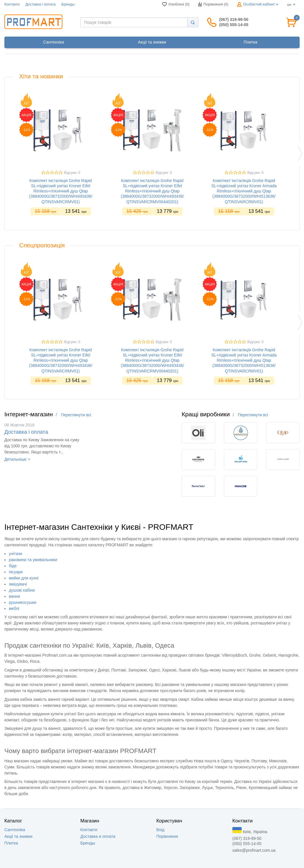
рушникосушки (22, 602)
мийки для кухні (23, 578)
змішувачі (18, 584)
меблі (14, 608)
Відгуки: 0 (72, 173)
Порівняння (167, 836)
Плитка (11, 843)
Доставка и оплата (98, 836)
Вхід (160, 830)
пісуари (16, 572)
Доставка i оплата (40, 4)
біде (13, 566)
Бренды (68, 4)
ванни (14, 596)
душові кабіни (22, 590)
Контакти (12, 4)
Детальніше (15, 459)
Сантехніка (15, 830)
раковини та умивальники (33, 560)
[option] (61, 156)
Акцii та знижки (18, 836)
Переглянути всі (76, 415)
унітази (15, 554)
